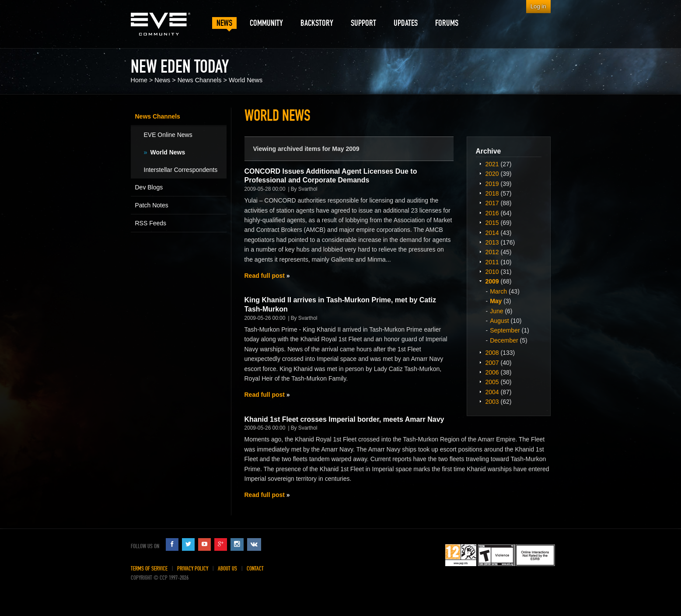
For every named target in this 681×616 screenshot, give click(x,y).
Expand (481, 164)
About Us (227, 569)
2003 (492, 402)
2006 (492, 372)
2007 (492, 363)
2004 (492, 392)
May (496, 301)
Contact (255, 569)
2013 (492, 242)
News (162, 80)
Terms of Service (149, 569)
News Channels (200, 80)
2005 (492, 382)
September (505, 330)
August (499, 321)
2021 (492, 164)
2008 (492, 353)
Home (139, 80)
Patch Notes (152, 205)
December (504, 340)
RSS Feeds (151, 223)
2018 (492, 193)
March (498, 291)
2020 (492, 174)
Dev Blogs (149, 187)
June (496, 311)
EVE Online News (168, 135)
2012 (492, 252)
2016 (492, 213)
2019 (492, 184)
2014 (492, 233)
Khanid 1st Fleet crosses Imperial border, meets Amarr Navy (344, 419)
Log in (538, 6)
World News (246, 80)
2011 (492, 262)
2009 (492, 281)
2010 (492, 272)
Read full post (265, 276)
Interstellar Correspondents (181, 170)
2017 (492, 203)
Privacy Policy (193, 569)
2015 (492, 223)
